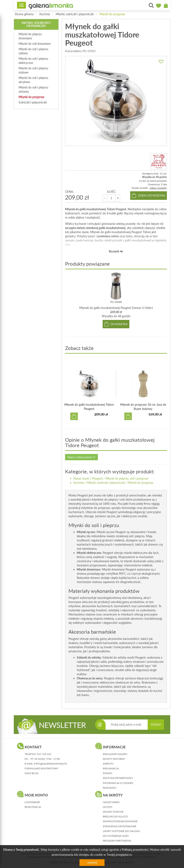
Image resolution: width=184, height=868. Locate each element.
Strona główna (24, 14)
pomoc (108, 773)
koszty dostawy (114, 759)
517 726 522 (44, 754)
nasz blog (32, 773)
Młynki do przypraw (112, 14)
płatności (110, 788)
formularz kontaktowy (41, 768)
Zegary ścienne (113, 812)
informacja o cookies (118, 783)
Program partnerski (117, 841)
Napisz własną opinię (81, 457)
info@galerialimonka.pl (51, 764)
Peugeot (97, 478)
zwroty (108, 764)
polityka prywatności (118, 778)
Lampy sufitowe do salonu (121, 831)
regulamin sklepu (115, 754)
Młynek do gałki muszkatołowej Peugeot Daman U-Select (116, 308)
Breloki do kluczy (115, 816)
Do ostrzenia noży (116, 836)
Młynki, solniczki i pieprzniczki (75, 14)
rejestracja (33, 807)
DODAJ (156, 724)
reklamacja (111, 768)
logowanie (32, 802)
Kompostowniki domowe (120, 821)
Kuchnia (45, 14)
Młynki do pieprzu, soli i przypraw (127, 478)
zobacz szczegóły (158, 188)
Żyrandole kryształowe (120, 826)
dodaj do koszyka (152, 195)
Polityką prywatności (135, 850)
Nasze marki (81, 478)
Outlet (108, 807)
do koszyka (119, 324)
